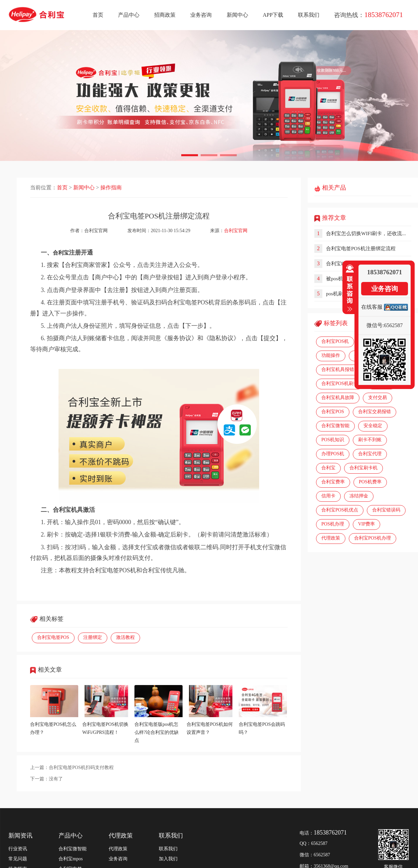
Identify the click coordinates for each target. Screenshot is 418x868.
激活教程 (125, 637)
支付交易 (378, 398)
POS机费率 (370, 482)
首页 (98, 15)
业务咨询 (201, 15)
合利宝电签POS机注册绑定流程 (361, 249)
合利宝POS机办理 (373, 538)
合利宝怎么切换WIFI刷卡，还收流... (366, 233)
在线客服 (372, 307)
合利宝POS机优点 (340, 510)
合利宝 (328, 468)
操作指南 (111, 187)
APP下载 (273, 15)
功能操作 (331, 355)
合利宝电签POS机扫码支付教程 (81, 767)
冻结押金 (359, 496)
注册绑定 (93, 637)
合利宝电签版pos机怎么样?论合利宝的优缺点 (156, 732)
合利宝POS (333, 412)
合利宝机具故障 (338, 398)
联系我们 (309, 15)
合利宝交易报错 (375, 412)
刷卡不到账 (370, 440)
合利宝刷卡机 (363, 468)
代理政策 (331, 538)
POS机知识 (333, 440)
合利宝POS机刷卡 (340, 383)
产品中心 (129, 15)
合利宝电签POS (53, 637)
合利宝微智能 (335, 426)
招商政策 (165, 15)
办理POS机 (333, 454)
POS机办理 (333, 524)
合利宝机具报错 (338, 369)
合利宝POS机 (335, 341)
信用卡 (328, 496)
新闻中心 (237, 15)
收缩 (348, 288)
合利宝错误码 (386, 510)
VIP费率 (367, 524)
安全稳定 (373, 426)
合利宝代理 (370, 454)
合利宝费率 (333, 482)
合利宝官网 (236, 231)
